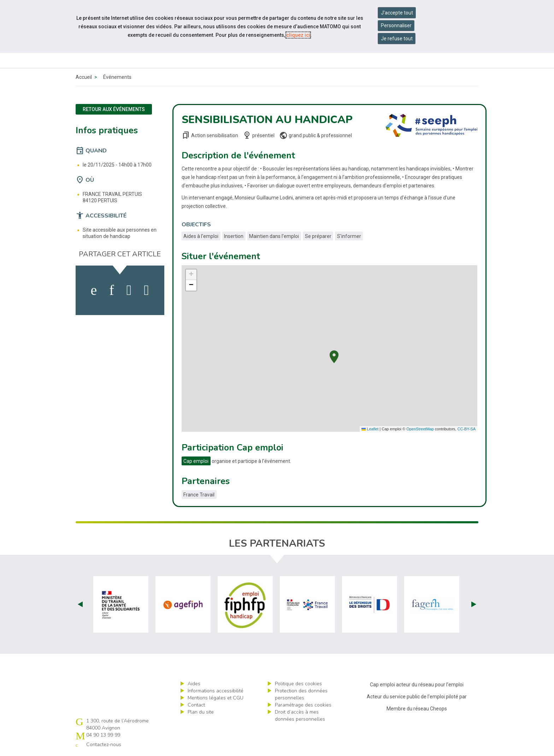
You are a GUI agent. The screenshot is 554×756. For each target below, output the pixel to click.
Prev (80, 604)
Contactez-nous (104, 745)
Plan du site (201, 712)
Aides (194, 684)
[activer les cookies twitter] (129, 290)
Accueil (84, 77)
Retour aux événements (114, 109)
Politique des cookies (298, 684)
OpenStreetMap (420, 429)
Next (474, 604)
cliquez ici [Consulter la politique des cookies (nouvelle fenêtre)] (298, 35)
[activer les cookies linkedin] (111, 290)
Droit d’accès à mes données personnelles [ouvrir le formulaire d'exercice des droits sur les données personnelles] (300, 716)
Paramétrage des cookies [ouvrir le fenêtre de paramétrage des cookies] (303, 705)
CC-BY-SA (466, 429)
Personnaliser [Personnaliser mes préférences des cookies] (396, 25)
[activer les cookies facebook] (94, 290)
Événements (117, 77)
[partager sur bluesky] (146, 290)
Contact (196, 705)
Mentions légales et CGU (216, 698)
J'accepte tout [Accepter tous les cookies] (397, 13)
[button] (334, 356)
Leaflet (370, 429)
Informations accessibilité (216, 691)
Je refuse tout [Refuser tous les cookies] (397, 39)
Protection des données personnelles (301, 694)
